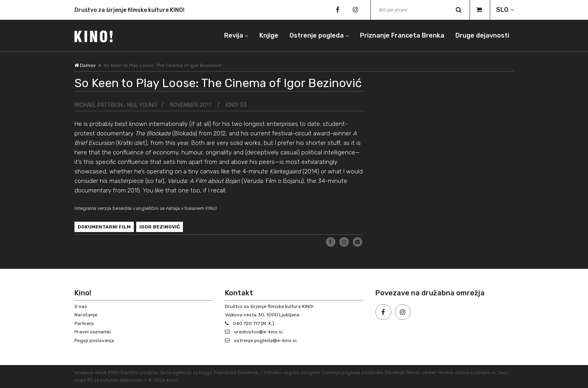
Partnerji (84, 323)
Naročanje (86, 315)
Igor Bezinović (160, 227)
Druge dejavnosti (482, 35)
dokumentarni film (104, 227)
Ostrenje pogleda (317, 35)
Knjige (269, 35)
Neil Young (142, 105)
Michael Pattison (99, 105)
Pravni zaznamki (93, 332)
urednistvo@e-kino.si (258, 332)
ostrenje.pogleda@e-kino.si (265, 340)
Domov (85, 65)
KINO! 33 (236, 105)
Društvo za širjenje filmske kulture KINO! (129, 11)
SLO (502, 10)
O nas (81, 306)
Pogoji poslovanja (94, 340)
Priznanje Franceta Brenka (402, 35)
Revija (234, 35)
